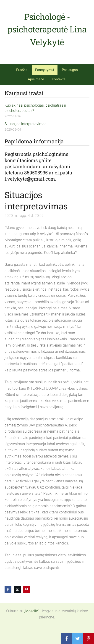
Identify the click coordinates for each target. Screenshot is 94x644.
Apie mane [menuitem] (36, 79)
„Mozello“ (32, 611)
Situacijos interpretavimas (25, 124)
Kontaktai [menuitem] (59, 79)
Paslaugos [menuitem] (70, 70)
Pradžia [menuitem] (22, 70)
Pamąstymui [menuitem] (45, 70)
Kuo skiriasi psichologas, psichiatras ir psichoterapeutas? (35, 108)
